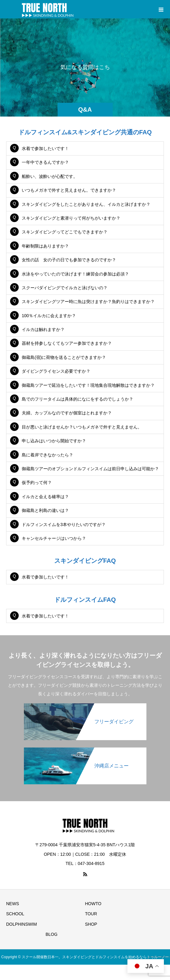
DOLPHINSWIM (21, 924)
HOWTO (93, 904)
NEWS (13, 904)
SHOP (91, 924)
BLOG (52, 934)
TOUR (91, 914)
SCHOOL (15, 914)
